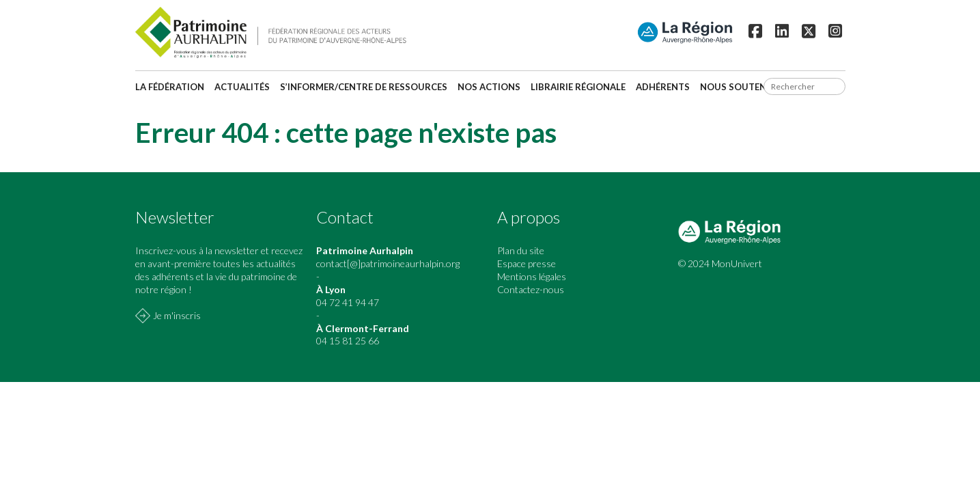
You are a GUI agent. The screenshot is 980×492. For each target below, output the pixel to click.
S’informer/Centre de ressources (364, 87)
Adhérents (663, 87)
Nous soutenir (738, 87)
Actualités (242, 87)
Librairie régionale (578, 87)
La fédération (170, 87)
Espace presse (527, 263)
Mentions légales (532, 276)
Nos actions (489, 87)
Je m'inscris (177, 315)
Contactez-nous (531, 289)
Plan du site (521, 250)
